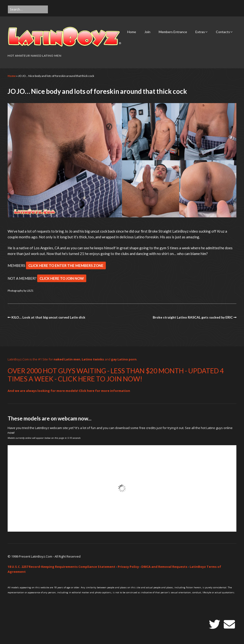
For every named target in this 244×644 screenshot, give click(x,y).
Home (132, 32)
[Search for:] (28, 9)
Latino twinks (93, 359)
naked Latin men (67, 359)
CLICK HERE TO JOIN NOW (62, 278)
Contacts (223, 32)
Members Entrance (173, 32)
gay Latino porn (124, 359)
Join (147, 32)
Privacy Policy (128, 567)
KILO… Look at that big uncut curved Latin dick (48, 317)
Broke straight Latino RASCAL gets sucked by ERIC (193, 317)
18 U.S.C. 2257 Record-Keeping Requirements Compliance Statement (61, 567)
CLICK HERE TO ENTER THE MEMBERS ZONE (66, 265)
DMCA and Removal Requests (164, 567)
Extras (200, 32)
